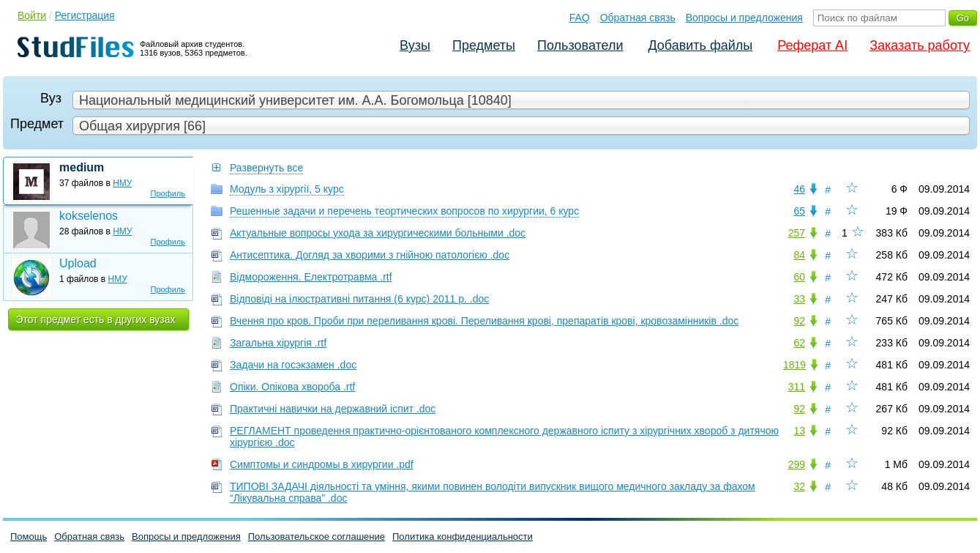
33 (799, 299)
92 (799, 321)
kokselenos (89, 216)
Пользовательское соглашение (317, 537)
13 (799, 431)
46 (799, 189)
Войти (32, 15)
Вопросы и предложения (744, 18)
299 (797, 464)
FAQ (580, 18)
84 (799, 255)
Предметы (484, 45)
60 (799, 277)
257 (797, 233)
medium (82, 167)
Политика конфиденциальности (463, 537)
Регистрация (85, 15)
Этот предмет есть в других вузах (96, 319)
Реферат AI (812, 45)
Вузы (415, 45)
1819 (794, 365)
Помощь (29, 537)
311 (797, 387)
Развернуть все (266, 168)
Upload (78, 263)
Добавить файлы (700, 45)
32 (799, 486)
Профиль (168, 193)
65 (799, 211)
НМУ (122, 183)
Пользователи (580, 45)
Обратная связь (638, 18)
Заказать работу (920, 45)
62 (799, 343)
